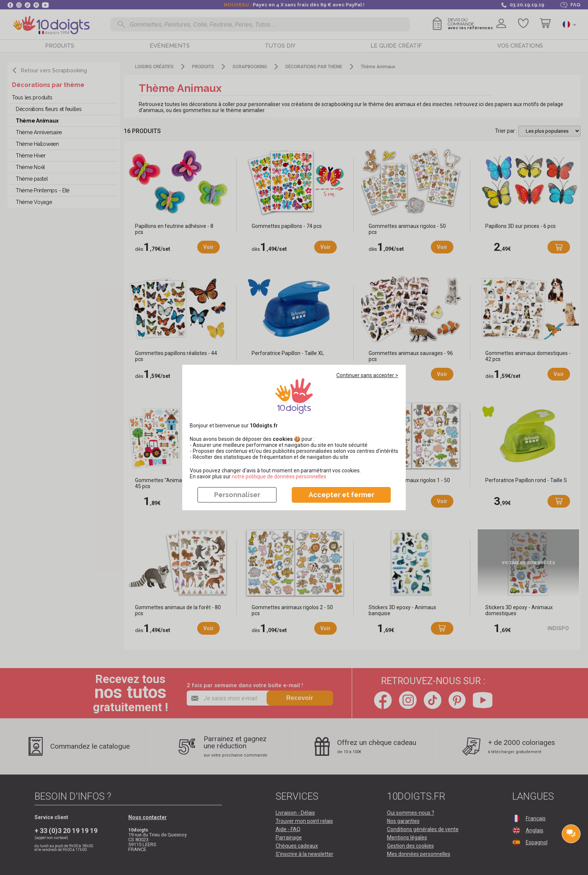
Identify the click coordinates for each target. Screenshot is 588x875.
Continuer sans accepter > (367, 375)
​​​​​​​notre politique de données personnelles (279, 476)
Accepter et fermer (341, 495)
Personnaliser (237, 495)
